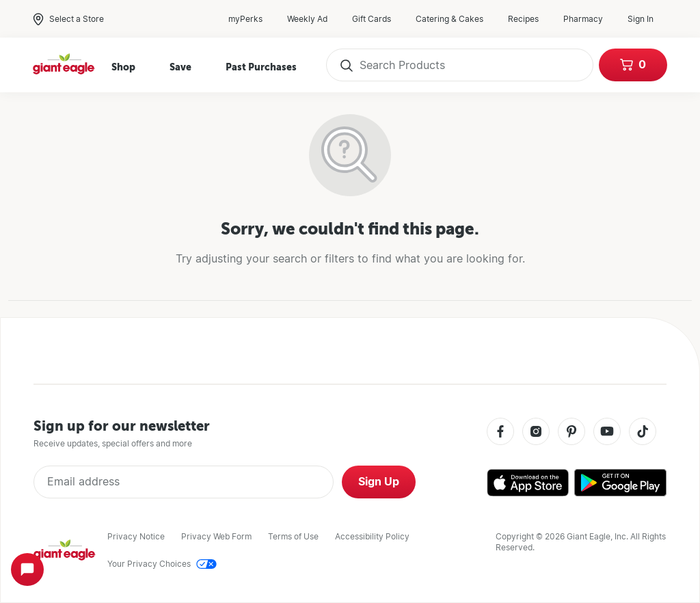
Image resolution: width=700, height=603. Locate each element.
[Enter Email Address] (184, 482)
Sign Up (379, 482)
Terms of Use (293, 536)
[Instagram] (536, 432)
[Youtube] (607, 432)
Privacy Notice (136, 536)
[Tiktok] (643, 432)
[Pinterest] (571, 432)
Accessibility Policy (372, 536)
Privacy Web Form (216, 536)
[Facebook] (500, 432)
